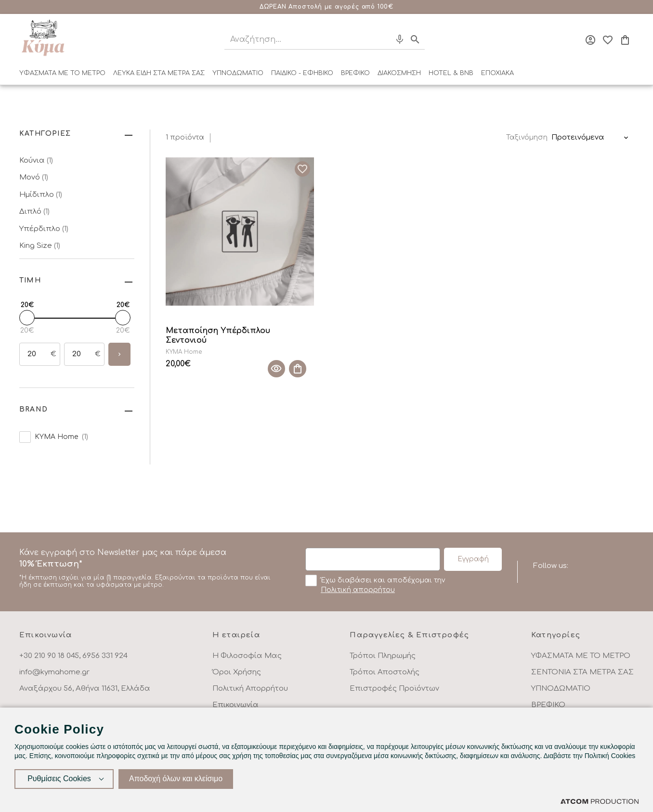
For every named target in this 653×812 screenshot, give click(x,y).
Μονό (34, 177)
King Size (40, 246)
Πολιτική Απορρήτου (250, 689)
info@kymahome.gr (54, 672)
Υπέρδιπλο (44, 229)
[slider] (27, 318)
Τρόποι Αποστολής (385, 672)
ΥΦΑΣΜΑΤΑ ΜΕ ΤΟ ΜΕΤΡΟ (62, 73)
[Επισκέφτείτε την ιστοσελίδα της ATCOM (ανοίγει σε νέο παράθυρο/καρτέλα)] (600, 801)
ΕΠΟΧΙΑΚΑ (497, 73)
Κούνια (36, 161)
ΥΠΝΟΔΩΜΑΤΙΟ (238, 73)
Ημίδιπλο (41, 195)
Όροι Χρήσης (237, 672)
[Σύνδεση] (590, 40)
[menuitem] (62, 75)
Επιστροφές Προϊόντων (394, 689)
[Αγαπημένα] (608, 40)
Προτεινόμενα (578, 137)
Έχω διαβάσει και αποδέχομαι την (375, 584)
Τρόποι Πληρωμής (383, 656)
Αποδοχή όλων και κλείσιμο (176, 779)
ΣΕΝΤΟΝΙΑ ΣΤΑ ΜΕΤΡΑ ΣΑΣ (582, 672)
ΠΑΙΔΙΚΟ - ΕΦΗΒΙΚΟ (302, 73)
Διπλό (34, 212)
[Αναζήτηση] (299, 40)
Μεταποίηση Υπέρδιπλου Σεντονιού (218, 336)
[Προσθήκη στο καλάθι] (298, 369)
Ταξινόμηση (527, 137)
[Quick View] (276, 369)
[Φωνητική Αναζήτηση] (400, 39)
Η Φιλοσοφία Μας (247, 656)
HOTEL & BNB (451, 73)
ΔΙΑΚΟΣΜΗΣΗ (399, 73)
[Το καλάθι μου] (625, 40)
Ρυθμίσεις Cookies (59, 779)
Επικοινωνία (235, 705)
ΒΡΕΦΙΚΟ (355, 73)
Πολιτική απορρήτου (358, 590)
